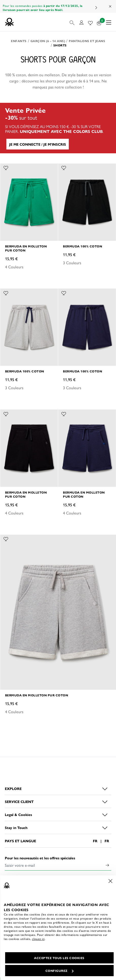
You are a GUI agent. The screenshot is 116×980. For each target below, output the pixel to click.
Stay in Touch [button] (16, 827)
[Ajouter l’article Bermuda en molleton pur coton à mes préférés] (6, 167)
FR (95, 841)
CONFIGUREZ (60, 971)
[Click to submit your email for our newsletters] (107, 865)
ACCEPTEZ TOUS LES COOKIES (59, 958)
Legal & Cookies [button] (18, 814)
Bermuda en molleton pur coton (26, 248)
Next (96, 8)
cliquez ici (38, 939)
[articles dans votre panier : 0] (99, 22)
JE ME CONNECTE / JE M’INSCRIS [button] (38, 144)
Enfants (19, 41)
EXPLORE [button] (13, 788)
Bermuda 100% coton (82, 246)
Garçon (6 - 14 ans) (48, 41)
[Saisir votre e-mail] (54, 865)
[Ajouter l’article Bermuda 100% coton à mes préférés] (64, 167)
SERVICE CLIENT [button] (19, 801)
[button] (72, 22)
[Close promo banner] (110, 6)
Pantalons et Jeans (87, 41)
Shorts (60, 45)
